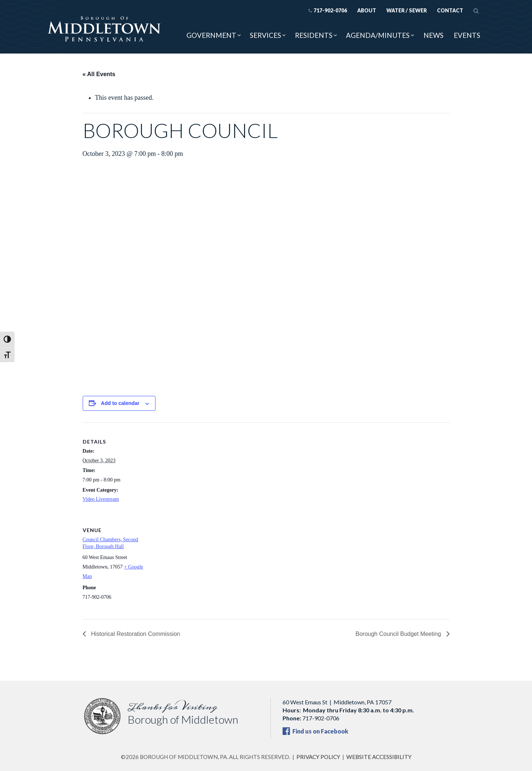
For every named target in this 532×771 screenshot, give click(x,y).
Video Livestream (101, 499)
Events (467, 35)
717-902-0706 (328, 10)
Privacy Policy (318, 757)
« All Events (99, 74)
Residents (314, 35)
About (367, 10)
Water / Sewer (407, 10)
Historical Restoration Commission (135, 634)
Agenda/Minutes (378, 35)
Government (211, 35)
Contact (450, 10)
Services (265, 35)
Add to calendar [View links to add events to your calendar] (120, 403)
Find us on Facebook (315, 731)
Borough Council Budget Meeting (399, 634)
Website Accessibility (379, 757)
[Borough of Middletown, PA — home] (104, 29)
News (434, 35)
